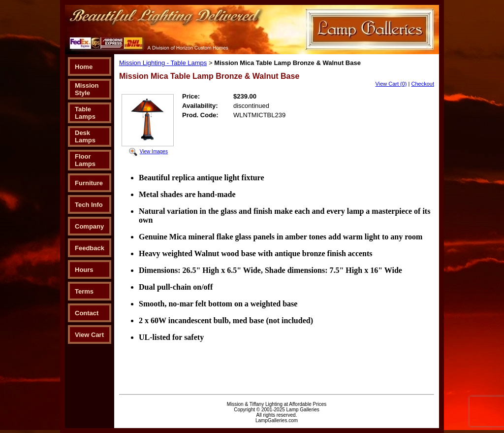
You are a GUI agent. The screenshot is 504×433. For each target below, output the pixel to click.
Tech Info (89, 205)
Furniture (89, 183)
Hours (84, 270)
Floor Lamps (85, 160)
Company (89, 226)
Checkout (423, 84)
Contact (87, 313)
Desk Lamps (85, 136)
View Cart (89, 335)
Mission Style (87, 89)
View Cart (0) (391, 84)
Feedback (90, 248)
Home (84, 67)
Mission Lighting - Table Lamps (163, 63)
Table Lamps (85, 113)
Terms (84, 291)
